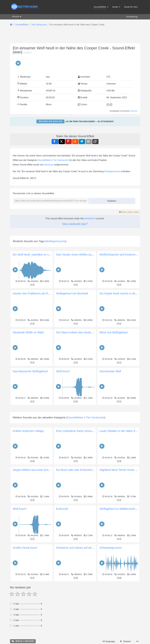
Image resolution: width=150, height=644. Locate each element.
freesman (134, 111)
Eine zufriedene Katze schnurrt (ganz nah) (82, 470)
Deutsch (16, 16)
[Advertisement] (75, 426)
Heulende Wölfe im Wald (28, 332)
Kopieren (111, 200)
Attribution (90, 218)
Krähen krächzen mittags (28, 470)
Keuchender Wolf (110, 371)
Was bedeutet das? (75, 224)
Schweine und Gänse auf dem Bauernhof (82, 587)
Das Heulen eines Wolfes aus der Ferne (81, 255)
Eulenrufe (62, 548)
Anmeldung (132, 17)
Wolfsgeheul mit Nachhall (72, 293)
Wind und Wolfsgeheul (114, 332)
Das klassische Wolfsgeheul (30, 371)
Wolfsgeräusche (112, 171)
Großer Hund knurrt (25, 587)
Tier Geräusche (61, 160)
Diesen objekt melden (129, 212)
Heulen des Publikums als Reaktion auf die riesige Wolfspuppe (52, 293)
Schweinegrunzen (111, 587)
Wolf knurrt (63, 371)
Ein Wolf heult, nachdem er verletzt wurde (39, 255)
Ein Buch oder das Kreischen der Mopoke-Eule (85, 509)
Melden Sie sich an (50, 121)
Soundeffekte (44, 160)
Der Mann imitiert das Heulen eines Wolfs (82, 332)
